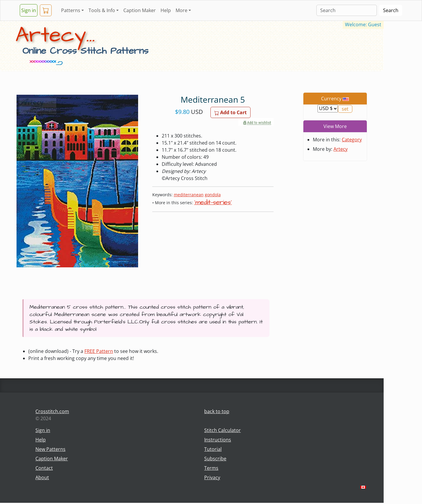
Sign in (29, 10)
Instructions (218, 440)
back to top (217, 411)
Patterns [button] (71, 10)
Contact (44, 468)
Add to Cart (230, 112)
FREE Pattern (99, 351)
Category (352, 140)
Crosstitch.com (52, 411)
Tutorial (213, 449)
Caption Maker (140, 10)
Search (391, 10)
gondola (213, 195)
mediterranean (189, 195)
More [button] (181, 10)
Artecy (341, 149)
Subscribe (215, 459)
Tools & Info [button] (102, 10)
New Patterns (50, 449)
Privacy (212, 477)
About (42, 477)
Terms (211, 468)
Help (166, 10)
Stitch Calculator (223, 430)
